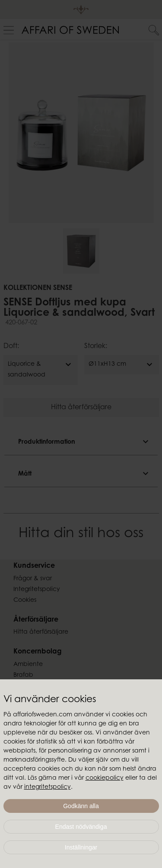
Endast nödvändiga (81, 827)
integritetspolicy (48, 787)
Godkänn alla (81, 806)
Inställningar (81, 847)
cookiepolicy (105, 778)
